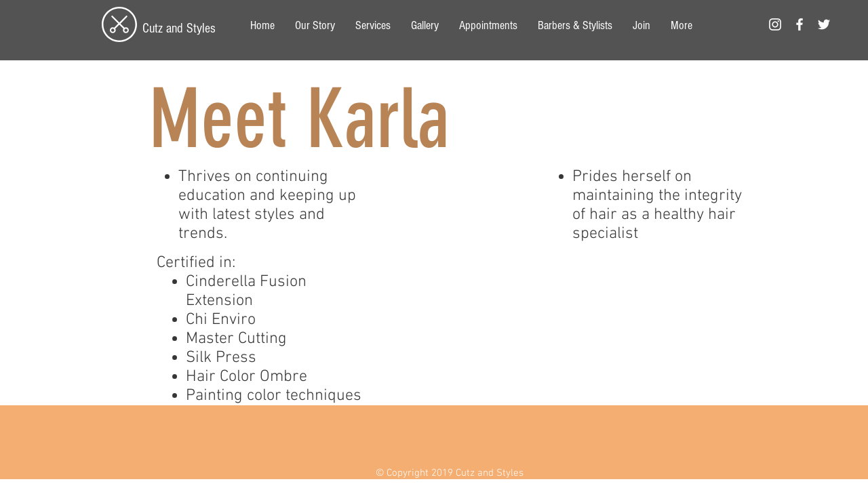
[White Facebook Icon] (800, 24)
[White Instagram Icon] (775, 24)
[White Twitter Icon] (824, 24)
